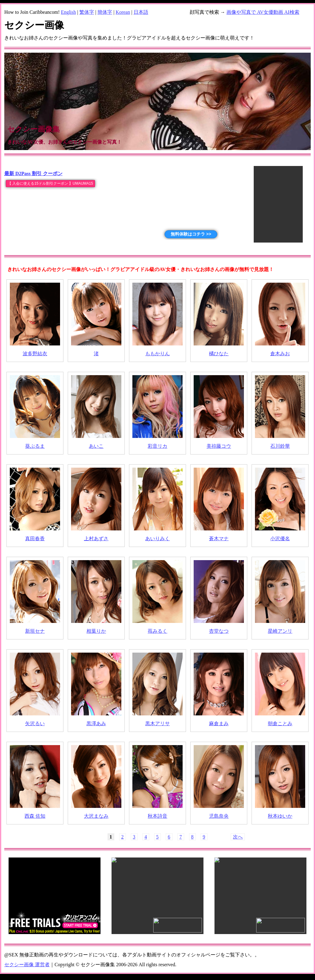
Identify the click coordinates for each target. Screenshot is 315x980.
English (68, 12)
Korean (123, 12)
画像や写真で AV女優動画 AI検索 (263, 12)
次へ (238, 837)
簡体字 (105, 12)
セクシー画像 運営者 (27, 965)
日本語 (141, 12)
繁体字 (87, 12)
